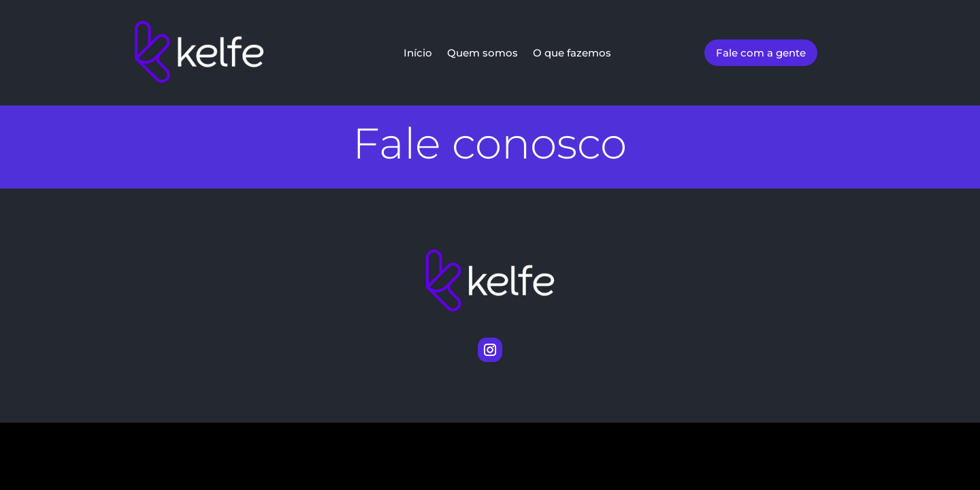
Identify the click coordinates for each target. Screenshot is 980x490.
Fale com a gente (761, 53)
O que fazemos (572, 53)
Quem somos (483, 53)
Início (418, 53)
